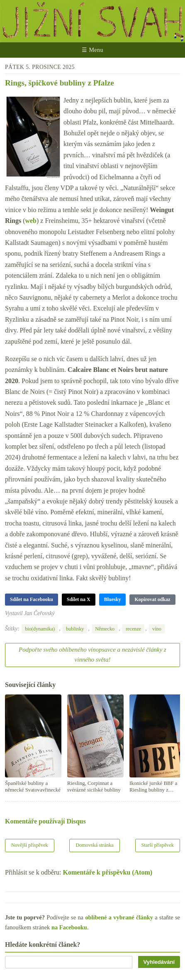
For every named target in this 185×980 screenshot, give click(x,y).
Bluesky (113, 599)
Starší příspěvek (158, 845)
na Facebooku (69, 927)
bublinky (75, 629)
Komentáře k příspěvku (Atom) (108, 872)
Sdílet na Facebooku (32, 599)
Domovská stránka (94, 845)
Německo (105, 629)
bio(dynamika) (40, 629)
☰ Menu (92, 50)
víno (157, 629)
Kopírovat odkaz (152, 599)
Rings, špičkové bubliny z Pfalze (60, 83)
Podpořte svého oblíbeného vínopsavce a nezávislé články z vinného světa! (92, 655)
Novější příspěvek (30, 845)
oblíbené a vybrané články (119, 917)
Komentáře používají (45, 821)
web (31, 221)
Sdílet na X (79, 599)
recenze (133, 629)
